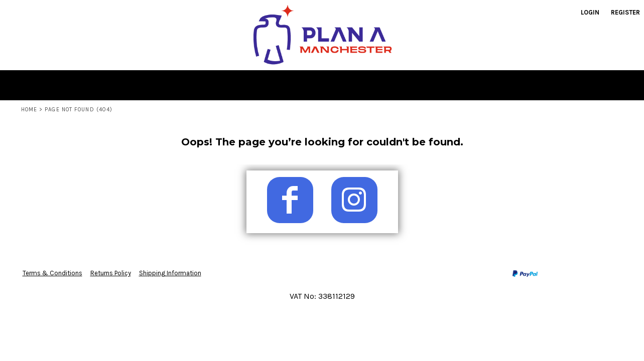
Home (29, 110)
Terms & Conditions (52, 273)
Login (590, 12)
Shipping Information (170, 273)
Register (625, 12)
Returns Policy (111, 273)
